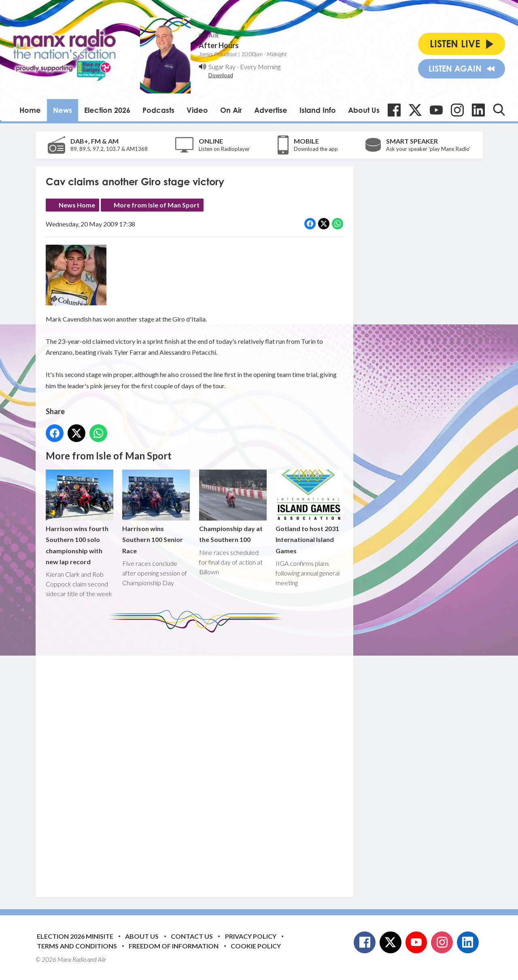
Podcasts (158, 110)
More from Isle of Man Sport (157, 205)
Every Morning (260, 67)
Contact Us (192, 936)
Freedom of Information (174, 946)
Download (221, 75)
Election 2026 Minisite (75, 936)
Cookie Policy (256, 946)
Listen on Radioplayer (224, 149)
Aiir (102, 959)
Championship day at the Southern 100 (232, 506)
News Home (77, 205)
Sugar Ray (222, 67)
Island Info (318, 110)
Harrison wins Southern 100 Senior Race (156, 512)
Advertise (271, 110)
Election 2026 (107, 110)
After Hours (219, 45)
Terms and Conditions (77, 946)
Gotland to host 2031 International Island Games (309, 512)
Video (197, 110)
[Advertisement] (197, 759)
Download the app (316, 149)
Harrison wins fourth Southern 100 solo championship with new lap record (80, 518)
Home (30, 110)
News (63, 110)
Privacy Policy (251, 936)
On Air (231, 110)
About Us (364, 110)
